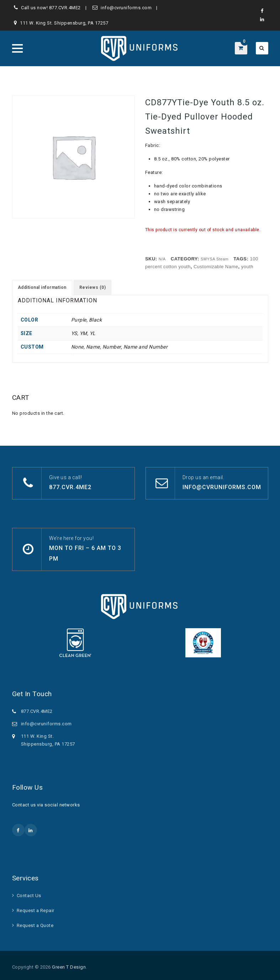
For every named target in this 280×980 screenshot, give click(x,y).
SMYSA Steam (215, 259)
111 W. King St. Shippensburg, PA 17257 (64, 23)
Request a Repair (36, 910)
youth (247, 267)
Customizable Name (216, 267)
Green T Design (69, 967)
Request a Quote (35, 925)
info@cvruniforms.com (126, 8)
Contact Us (29, 896)
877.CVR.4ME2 (65, 8)
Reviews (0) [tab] (93, 287)
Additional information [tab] (42, 287)
